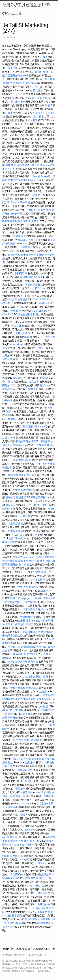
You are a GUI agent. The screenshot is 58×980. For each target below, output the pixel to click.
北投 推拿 (30, 762)
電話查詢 (18, 378)
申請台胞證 (9, 542)
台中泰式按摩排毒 (18, 180)
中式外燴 (22, 662)
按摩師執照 (17, 214)
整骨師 (28, 759)
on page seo (28, 598)
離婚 (27, 337)
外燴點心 (38, 195)
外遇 (9, 856)
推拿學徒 (18, 475)
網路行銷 (40, 598)
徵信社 (17, 236)
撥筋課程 (21, 497)
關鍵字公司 (21, 273)
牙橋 (13, 460)
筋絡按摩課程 (46, 923)
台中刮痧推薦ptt (46, 464)
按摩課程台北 (30, 609)
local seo (33, 180)
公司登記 (10, 244)
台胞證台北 (26, 247)
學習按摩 (20, 441)
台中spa (15, 202)
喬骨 (23, 815)
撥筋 (40, 348)
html (48, 497)
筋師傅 (49, 79)
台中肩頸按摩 (23, 460)
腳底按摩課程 (38, 497)
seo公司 (12, 300)
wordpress (19, 344)
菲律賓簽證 (14, 647)
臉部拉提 (46, 591)
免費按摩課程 (18, 688)
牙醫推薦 (31, 83)
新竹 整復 (18, 740)
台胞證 (20, 165)
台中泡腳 (29, 475)
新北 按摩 (34, 561)
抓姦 (10, 762)
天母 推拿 (23, 561)
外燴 (13, 438)
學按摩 (6, 348)
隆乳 (43, 561)
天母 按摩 (16, 311)
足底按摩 (46, 874)
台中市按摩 (27, 255)
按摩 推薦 (41, 572)
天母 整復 (42, 98)
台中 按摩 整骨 (43, 792)
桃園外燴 (13, 565)
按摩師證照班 (10, 699)
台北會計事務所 (11, 602)
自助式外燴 (30, 654)
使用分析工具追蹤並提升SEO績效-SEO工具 (29, 9)
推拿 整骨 (11, 165)
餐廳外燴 (44, 303)
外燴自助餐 (34, 240)
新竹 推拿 (38, 90)
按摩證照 (12, 837)
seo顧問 (50, 165)
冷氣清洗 (33, 699)
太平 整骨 (13, 68)
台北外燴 (20, 94)
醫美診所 (7, 468)
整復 (26, 740)
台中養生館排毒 (29, 602)
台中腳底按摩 (18, 102)
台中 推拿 (38, 176)
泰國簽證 (49, 796)
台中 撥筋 (8, 382)
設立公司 (34, 382)
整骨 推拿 (18, 856)
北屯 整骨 (18, 710)
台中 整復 (39, 117)
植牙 (5, 180)
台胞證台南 (34, 210)
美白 (40, 326)
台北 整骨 (8, 714)
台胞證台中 (12, 807)
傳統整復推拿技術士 (29, 314)
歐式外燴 (23, 76)
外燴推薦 (23, 221)
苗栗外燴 (13, 76)
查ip (37, 535)
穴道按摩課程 (15, 524)
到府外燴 (50, 337)
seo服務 (12, 662)
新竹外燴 (40, 72)
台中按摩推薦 (15, 531)
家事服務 (33, 389)
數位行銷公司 (16, 538)
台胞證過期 (19, 83)
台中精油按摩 (38, 580)
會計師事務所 (33, 285)
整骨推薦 (23, 699)
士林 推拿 (26, 621)
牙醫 (5, 718)
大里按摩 (15, 624)
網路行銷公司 (32, 165)
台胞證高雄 (32, 688)
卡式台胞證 (31, 120)
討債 (47, 105)
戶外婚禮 (25, 202)
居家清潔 (33, 662)
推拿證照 (13, 841)
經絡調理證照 (25, 770)
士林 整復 (43, 706)
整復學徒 (30, 677)
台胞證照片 (14, 255)
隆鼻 (43, 165)
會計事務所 (27, 624)
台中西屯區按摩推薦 (24, 490)
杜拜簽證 (22, 300)
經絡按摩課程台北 (33, 277)
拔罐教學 (7, 389)
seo (45, 57)
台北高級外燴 (18, 874)
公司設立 (11, 505)
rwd (53, 277)
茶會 (23, 236)
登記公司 (23, 240)
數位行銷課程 (30, 426)
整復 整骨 (34, 221)
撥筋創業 (30, 878)
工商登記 (40, 113)
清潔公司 (10, 497)
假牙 (8, 412)
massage (28, 557)
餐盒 (49, 908)
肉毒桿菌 (26, 647)
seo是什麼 (49, 176)
